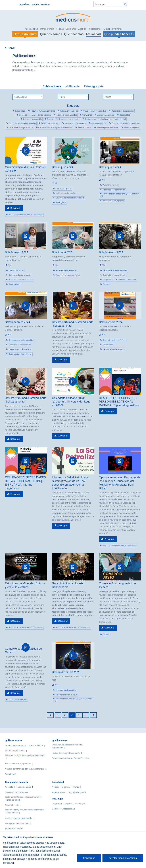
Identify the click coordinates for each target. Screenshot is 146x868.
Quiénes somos (51, 34)
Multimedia (73, 86)
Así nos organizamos (15, 751)
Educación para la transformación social (71, 758)
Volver (12, 48)
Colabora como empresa (16, 792)
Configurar (89, 858)
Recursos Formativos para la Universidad (55, 127)
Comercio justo (12, 805)
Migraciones (87, 115)
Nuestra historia (36, 745)
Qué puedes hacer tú (16, 782)
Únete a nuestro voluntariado (18, 818)
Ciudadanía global (99, 123)
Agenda (82, 29)
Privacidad (57, 804)
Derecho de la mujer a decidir (21, 127)
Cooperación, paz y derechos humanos (35, 115)
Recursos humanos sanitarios (43, 111)
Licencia (69, 804)
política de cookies (29, 855)
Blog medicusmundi (77, 792)
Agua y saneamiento (106, 115)
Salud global (20, 111)
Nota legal (80, 804)
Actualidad (93, 34)
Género (50, 119)
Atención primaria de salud (107, 127)
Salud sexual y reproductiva (95, 111)
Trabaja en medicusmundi (17, 823)
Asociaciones (31, 29)
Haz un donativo (23, 787)
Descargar (15, 208)
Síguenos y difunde (113, 29)
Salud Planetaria (84, 127)
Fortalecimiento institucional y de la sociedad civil (105, 119)
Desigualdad (125, 115)
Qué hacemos (74, 34)
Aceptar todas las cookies (123, 858)
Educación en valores (69, 111)
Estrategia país (94, 86)
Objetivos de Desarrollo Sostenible (126, 123)
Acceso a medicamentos (67, 115)
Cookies (56, 809)
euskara (45, 4)
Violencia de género (132, 127)
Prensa (76, 787)
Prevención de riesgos (50, 123)
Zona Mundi (10, 774)
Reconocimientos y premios (18, 763)
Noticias (60, 29)
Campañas (71, 29)
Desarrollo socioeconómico (123, 111)
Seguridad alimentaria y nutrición (22, 123)
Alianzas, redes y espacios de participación (25, 755)
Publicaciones (95, 29)
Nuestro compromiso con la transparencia (24, 769)
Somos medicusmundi (15, 745)
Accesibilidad (69, 809)
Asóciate (9, 787)
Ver (57, 183)
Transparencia (47, 29)
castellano (24, 4)
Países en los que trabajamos (66, 753)
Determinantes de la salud (69, 119)
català (35, 4)
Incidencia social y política (75, 123)
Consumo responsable (32, 119)
